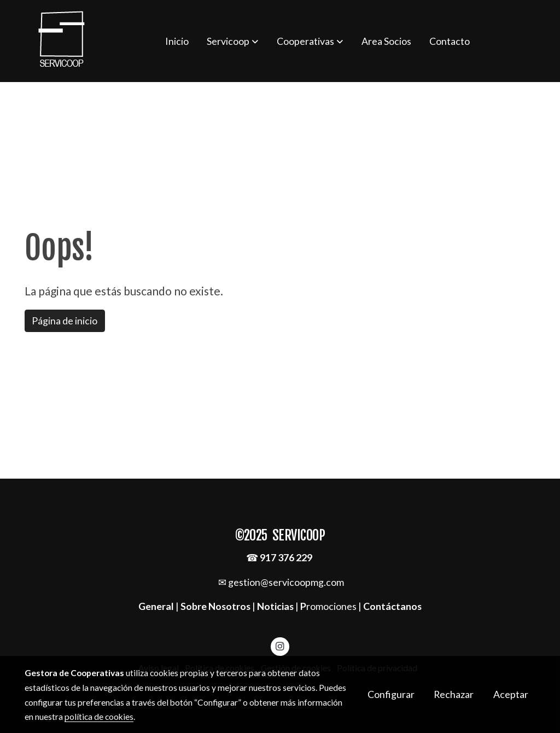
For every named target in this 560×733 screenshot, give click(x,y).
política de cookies (99, 717)
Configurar (391, 694)
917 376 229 (286, 557)
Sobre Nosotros (215, 606)
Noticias (275, 606)
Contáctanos (392, 606)
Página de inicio (65, 321)
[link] (62, 41)
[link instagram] (280, 645)
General (157, 606)
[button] (232, 41)
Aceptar (511, 694)
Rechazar (454, 694)
